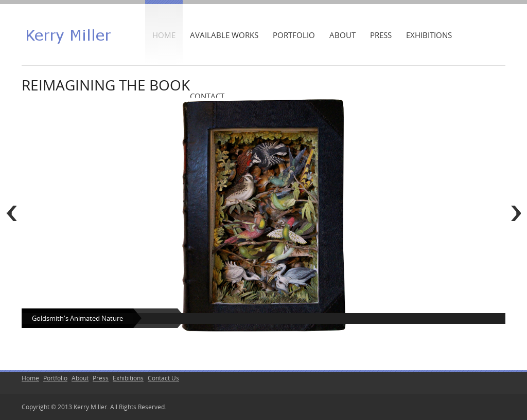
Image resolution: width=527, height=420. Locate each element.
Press (381, 35)
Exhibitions (429, 35)
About (342, 35)
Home (164, 35)
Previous (11, 213)
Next (516, 213)
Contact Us (163, 378)
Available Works (224, 35)
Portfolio (294, 35)
